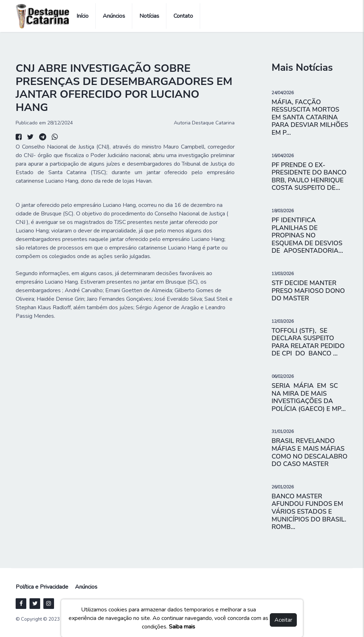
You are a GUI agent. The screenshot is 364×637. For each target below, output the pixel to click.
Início (82, 16)
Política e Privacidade (42, 587)
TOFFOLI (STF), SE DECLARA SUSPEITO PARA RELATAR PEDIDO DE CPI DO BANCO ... (308, 342)
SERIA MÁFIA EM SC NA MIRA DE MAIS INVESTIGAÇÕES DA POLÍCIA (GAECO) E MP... (309, 397)
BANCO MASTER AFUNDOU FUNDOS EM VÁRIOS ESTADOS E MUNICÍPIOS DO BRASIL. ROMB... (309, 512)
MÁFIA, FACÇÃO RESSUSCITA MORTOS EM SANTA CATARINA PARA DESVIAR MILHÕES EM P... (310, 117)
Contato (183, 16)
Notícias (149, 16)
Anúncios (114, 16)
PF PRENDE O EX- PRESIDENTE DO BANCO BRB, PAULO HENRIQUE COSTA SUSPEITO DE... (309, 176)
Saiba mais (182, 627)
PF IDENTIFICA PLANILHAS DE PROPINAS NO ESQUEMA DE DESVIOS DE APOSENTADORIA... (307, 235)
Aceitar (283, 620)
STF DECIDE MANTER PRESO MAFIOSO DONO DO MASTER (308, 291)
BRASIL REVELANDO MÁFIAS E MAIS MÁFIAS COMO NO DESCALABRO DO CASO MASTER (309, 452)
